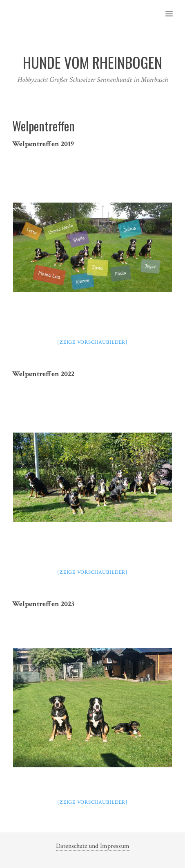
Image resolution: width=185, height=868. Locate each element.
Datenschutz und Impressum (93, 846)
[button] (174, 9)
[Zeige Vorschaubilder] (92, 342)
